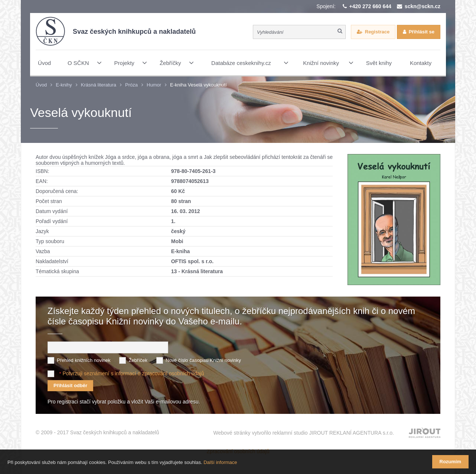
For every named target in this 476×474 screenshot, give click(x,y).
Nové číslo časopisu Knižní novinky (203, 360)
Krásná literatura (99, 85)
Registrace (377, 32)
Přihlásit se (422, 32)
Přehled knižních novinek (84, 360)
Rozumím (451, 462)
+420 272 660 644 (370, 6)
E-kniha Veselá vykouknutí (198, 85)
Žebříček (138, 360)
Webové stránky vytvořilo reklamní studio (304, 433)
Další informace (220, 462)
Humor (154, 85)
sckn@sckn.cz (423, 6)
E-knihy (64, 85)
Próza (131, 85)
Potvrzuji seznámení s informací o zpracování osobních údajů (133, 373)
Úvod (41, 85)
